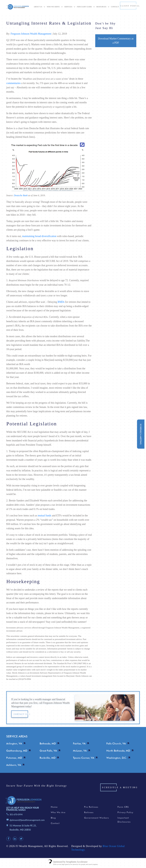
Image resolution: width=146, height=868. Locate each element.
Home (54, 807)
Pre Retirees (91, 807)
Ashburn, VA (14, 765)
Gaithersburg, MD (17, 751)
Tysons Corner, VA (84, 758)
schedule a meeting (141, 434)
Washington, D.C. (117, 758)
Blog (53, 818)
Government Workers (97, 818)
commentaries (13, 83)
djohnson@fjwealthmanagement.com (27, 820)
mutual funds (45, 516)
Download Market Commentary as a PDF (116, 41)
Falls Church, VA (116, 743)
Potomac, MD (14, 758)
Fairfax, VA (79, 743)
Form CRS (123, 807)
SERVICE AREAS (17, 736)
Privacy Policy (125, 812)
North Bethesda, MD (118, 751)
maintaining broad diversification (39, 236)
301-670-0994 (16, 814)
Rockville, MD (48, 758)
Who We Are (58, 812)
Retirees (89, 812)
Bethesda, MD (48, 743)
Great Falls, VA (48, 751)
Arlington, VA (14, 743)
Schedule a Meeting (120, 787)
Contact (55, 823)
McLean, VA (80, 751)
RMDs (61, 302)
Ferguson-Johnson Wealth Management (31, 34)
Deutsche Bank (21, 195)
